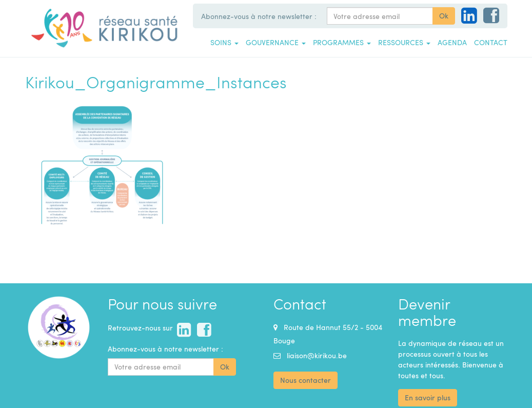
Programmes (342, 42)
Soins (224, 42)
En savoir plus (428, 397)
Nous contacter (306, 380)
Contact (491, 42)
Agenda (452, 42)
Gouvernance (276, 42)
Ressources (404, 42)
